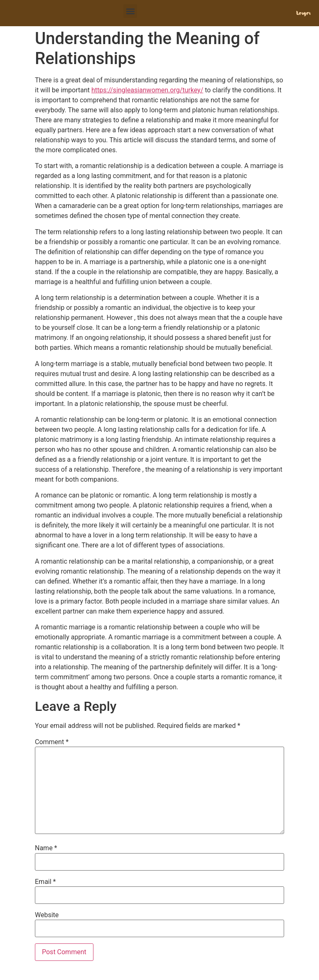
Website (47, 915)
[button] (130, 11)
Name (46, 848)
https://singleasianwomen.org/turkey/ (147, 90)
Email (45, 882)
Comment (52, 742)
